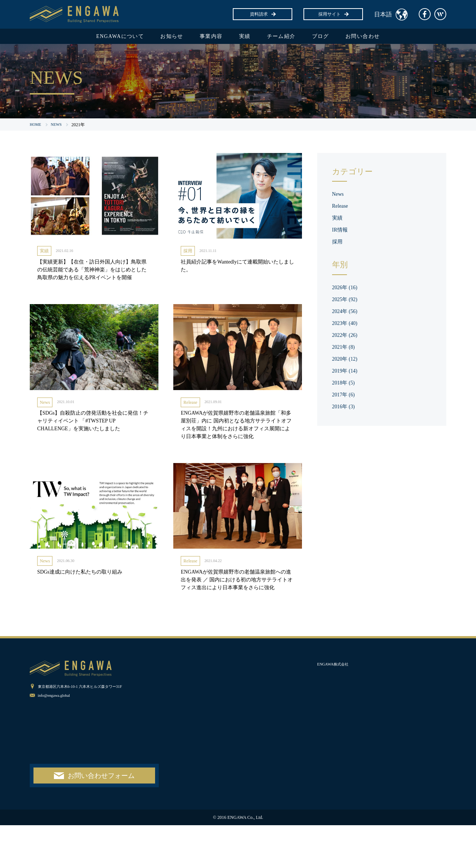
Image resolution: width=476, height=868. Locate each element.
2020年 (347, 361)
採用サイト (333, 14)
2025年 (347, 301)
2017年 (345, 397)
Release (190, 418)
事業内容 (208, 37)
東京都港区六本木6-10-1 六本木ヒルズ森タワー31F (88, 729)
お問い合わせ (378, 37)
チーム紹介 (287, 37)
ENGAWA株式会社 (336, 707)
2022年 (347, 337)
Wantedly (440, 14)
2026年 (347, 289)
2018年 (345, 385)
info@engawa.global (57, 738)
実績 (246, 37)
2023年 (347, 325)
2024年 (347, 313)
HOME (36, 127)
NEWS (59, 127)
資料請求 (263, 14)
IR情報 (341, 232)
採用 (188, 253)
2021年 (345, 349)
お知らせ (164, 37)
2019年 (347, 373)
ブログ (331, 37)
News (45, 418)
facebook (425, 14)
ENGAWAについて (106, 37)
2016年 (345, 409)
